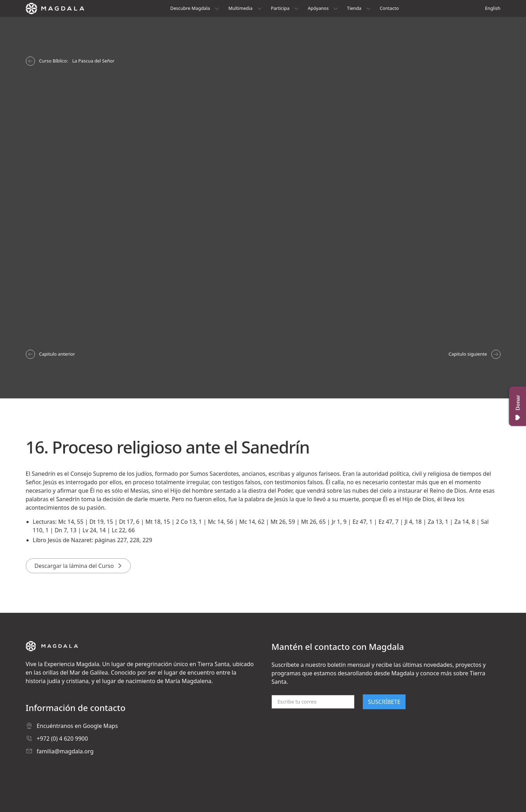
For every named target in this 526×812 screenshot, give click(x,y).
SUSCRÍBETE (384, 702)
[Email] (313, 702)
